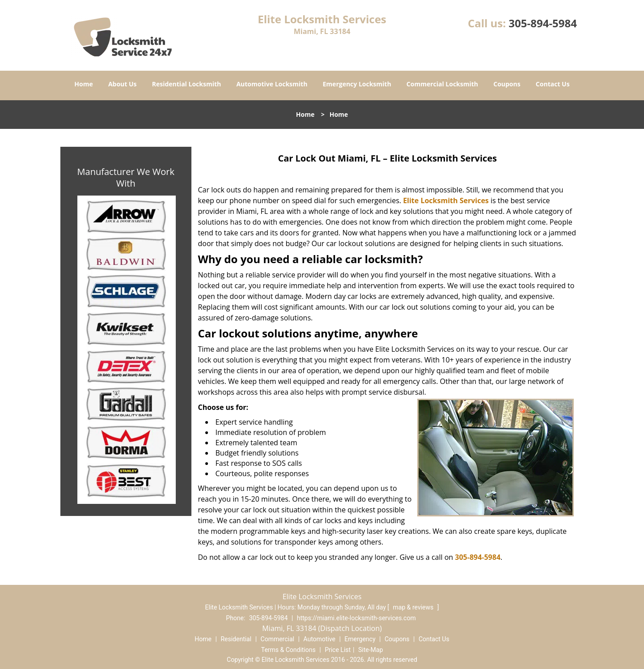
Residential (236, 639)
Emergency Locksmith (357, 84)
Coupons (507, 84)
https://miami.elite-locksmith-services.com (356, 618)
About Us (123, 84)
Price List (338, 650)
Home (83, 84)
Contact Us (553, 84)
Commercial (278, 639)
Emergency (360, 639)
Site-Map (371, 650)
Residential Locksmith (187, 84)
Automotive (319, 639)
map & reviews (414, 607)
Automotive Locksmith (272, 84)
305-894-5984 (543, 23)
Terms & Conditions (288, 650)
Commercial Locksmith (442, 84)
